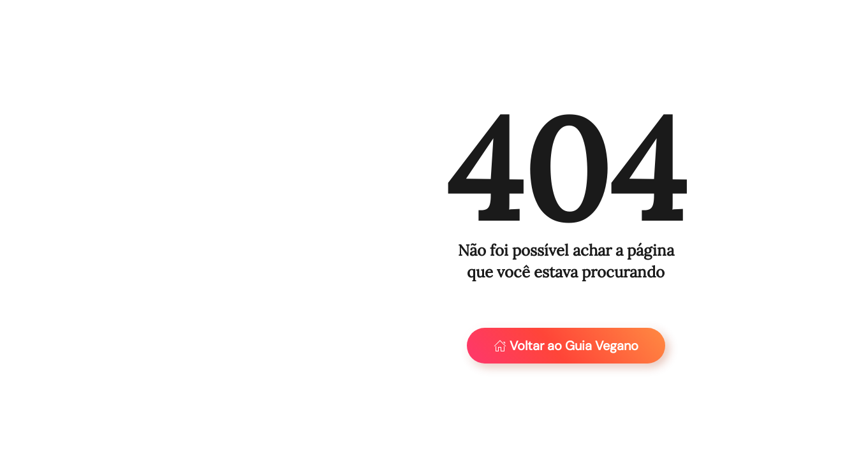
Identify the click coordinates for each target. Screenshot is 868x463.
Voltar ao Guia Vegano (566, 346)
